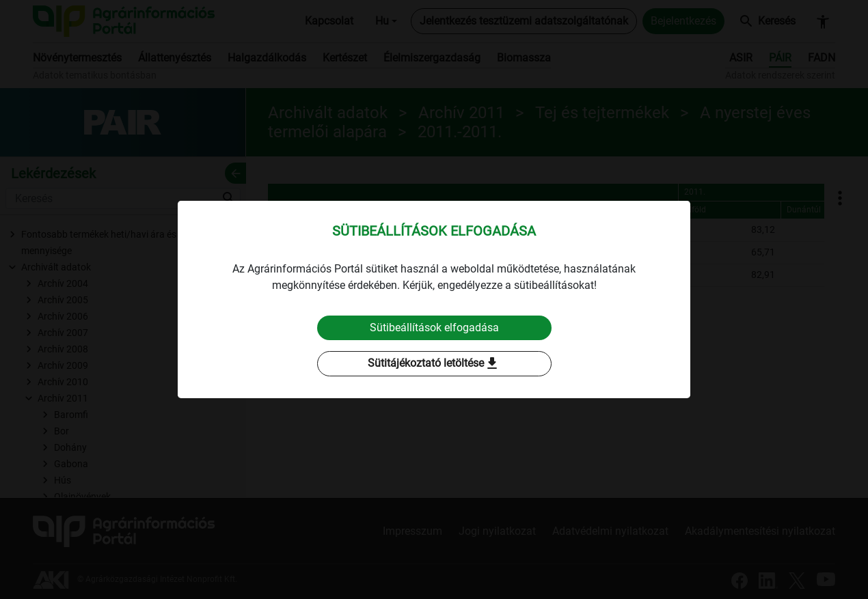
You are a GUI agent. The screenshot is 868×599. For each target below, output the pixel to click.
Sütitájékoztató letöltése (434, 364)
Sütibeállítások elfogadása (434, 328)
